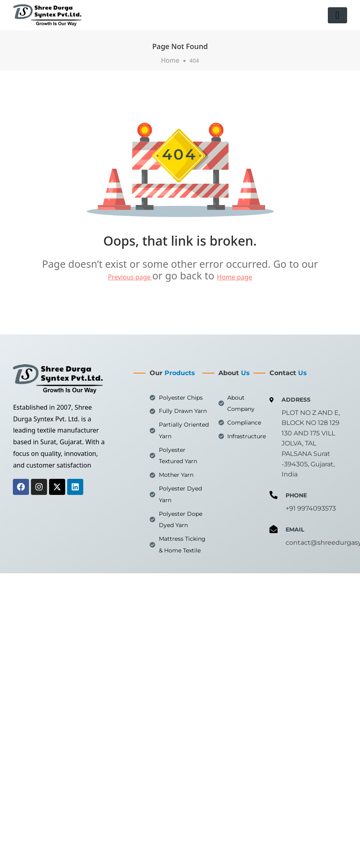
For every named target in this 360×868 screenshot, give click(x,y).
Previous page (130, 277)
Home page (234, 277)
